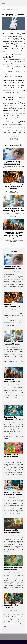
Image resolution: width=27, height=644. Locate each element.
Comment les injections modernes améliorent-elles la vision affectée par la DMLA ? (13, 163)
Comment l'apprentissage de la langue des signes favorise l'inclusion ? (13, 186)
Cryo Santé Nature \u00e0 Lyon (17, 65)
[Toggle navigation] (3, 2)
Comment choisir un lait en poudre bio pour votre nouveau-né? (14, 210)
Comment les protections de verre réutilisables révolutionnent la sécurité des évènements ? (13, 234)
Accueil (3, 8)
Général (9, 8)
